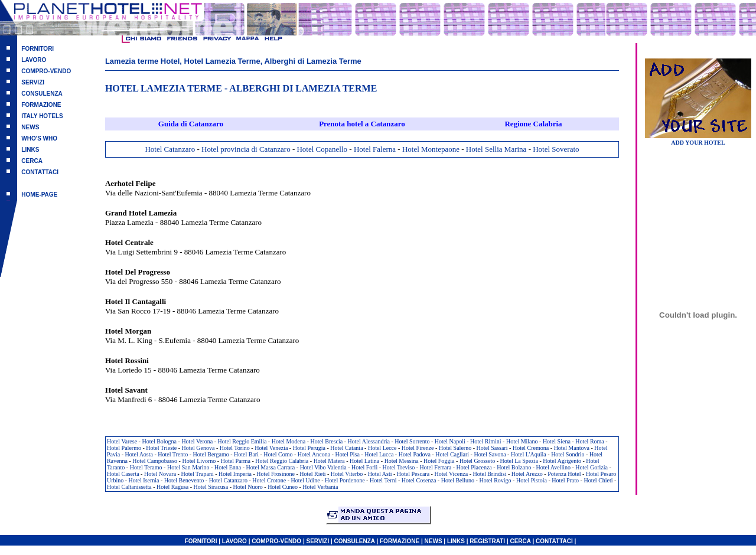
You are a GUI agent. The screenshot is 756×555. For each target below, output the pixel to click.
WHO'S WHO (39, 138)
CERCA (32, 161)
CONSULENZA (42, 94)
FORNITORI (38, 49)
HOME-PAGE (39, 195)
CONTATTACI (40, 172)
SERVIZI (33, 82)
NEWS (30, 127)
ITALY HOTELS (42, 116)
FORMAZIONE (41, 105)
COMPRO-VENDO (46, 71)
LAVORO (34, 60)
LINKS (30, 150)
